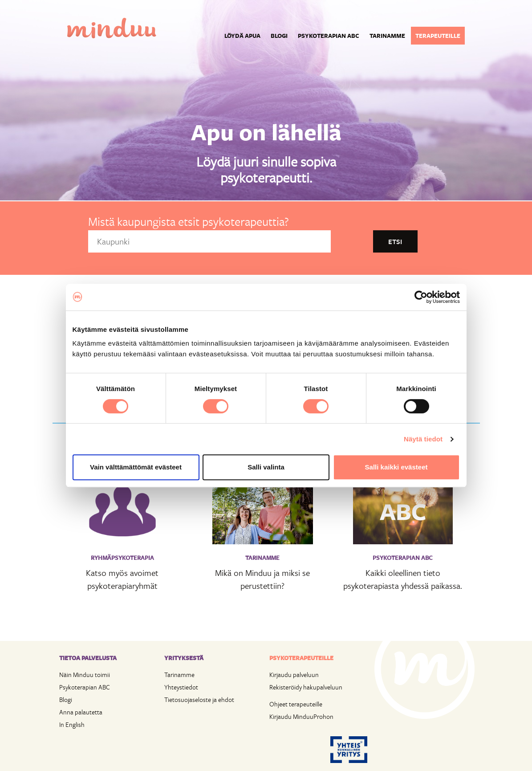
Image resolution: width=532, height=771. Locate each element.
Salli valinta (266, 467)
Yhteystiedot (181, 687)
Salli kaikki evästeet (396, 467)
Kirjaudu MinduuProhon (301, 716)
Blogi (279, 36)
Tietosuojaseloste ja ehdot (199, 700)
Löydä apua (242, 36)
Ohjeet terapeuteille (296, 704)
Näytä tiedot (423, 439)
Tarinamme (387, 36)
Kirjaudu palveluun (294, 675)
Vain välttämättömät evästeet (136, 467)
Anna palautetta (81, 712)
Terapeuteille (438, 36)
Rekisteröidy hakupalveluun (306, 687)
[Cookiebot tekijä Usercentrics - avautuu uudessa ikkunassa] (421, 297)
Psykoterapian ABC (329, 36)
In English (72, 724)
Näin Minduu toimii (85, 675)
